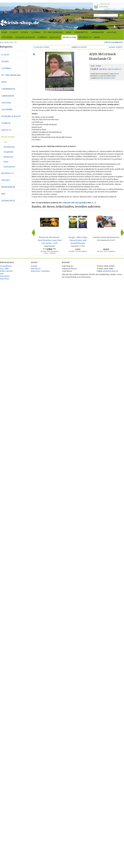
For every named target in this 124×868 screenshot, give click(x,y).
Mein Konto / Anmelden (40, 271)
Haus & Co (55, 37)
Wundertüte (9, 147)
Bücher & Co (85, 37)
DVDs (6, 162)
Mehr (97, 37)
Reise (69, 32)
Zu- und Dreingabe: (53, 32)
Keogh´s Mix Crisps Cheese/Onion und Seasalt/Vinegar (78, 240)
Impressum (5, 279)
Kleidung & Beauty (25, 37)
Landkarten (97, 32)
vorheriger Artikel (42, 47)
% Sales (14, 32)
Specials (6, 180)
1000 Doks (111, 32)
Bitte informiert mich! (108, 78)
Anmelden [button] (119, 26)
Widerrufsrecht (6, 271)
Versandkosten (116, 69)
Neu (3, 194)
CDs (5, 142)
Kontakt (34, 266)
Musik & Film (69, 37)
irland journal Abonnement (106, 237)
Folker (24, 32)
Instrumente (9, 167)
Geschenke (7, 37)
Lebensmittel (81, 32)
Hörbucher (9, 157)
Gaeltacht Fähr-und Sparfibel (75, 203)
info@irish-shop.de (110, 271)
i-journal (36, 32)
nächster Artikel (115, 47)
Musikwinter (8, 187)
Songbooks (8, 152)
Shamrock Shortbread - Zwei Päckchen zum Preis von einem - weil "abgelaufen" (50, 242)
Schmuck (42, 37)
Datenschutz (8, 201)
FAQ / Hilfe (4, 269)
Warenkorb (36, 269)
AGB (2, 274)
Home (4, 32)
